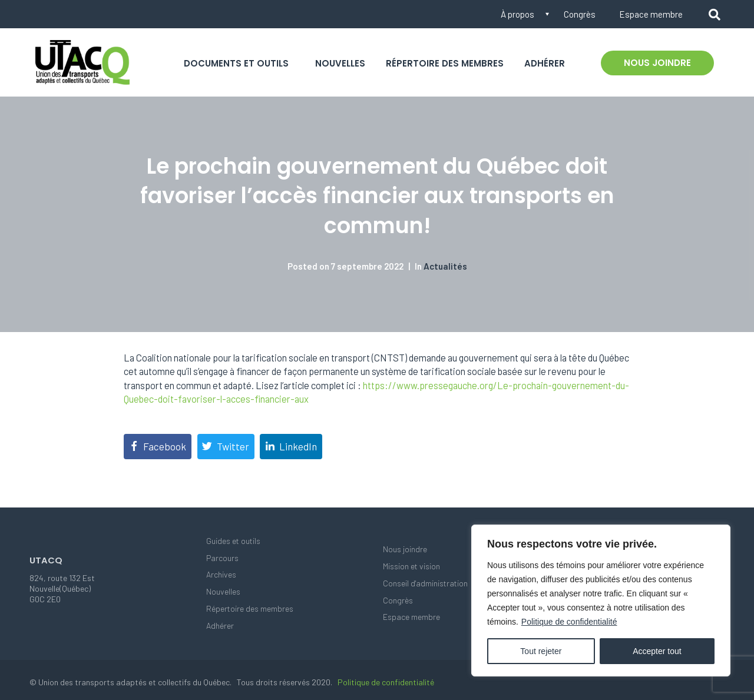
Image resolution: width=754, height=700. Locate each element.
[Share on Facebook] (158, 447)
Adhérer (545, 63)
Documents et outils (236, 63)
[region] (601, 601)
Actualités (445, 266)
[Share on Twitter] (226, 447)
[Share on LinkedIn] (291, 447)
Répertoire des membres (445, 63)
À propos (517, 14)
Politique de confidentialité (569, 622)
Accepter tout (657, 651)
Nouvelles (340, 63)
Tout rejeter (541, 651)
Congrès (580, 14)
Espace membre (651, 14)
